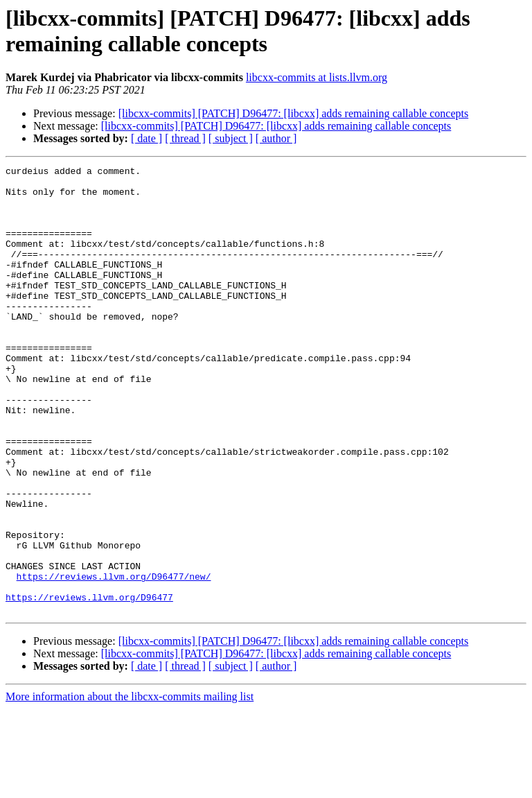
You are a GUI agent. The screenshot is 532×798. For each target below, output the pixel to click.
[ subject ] (231, 138)
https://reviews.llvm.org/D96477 (89, 684)
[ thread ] (185, 138)
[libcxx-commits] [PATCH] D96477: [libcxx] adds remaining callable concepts (294, 113)
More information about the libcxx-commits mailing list (130, 786)
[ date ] (147, 138)
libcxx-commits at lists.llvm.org (317, 77)
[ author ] (276, 138)
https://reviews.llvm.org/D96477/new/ (114, 659)
